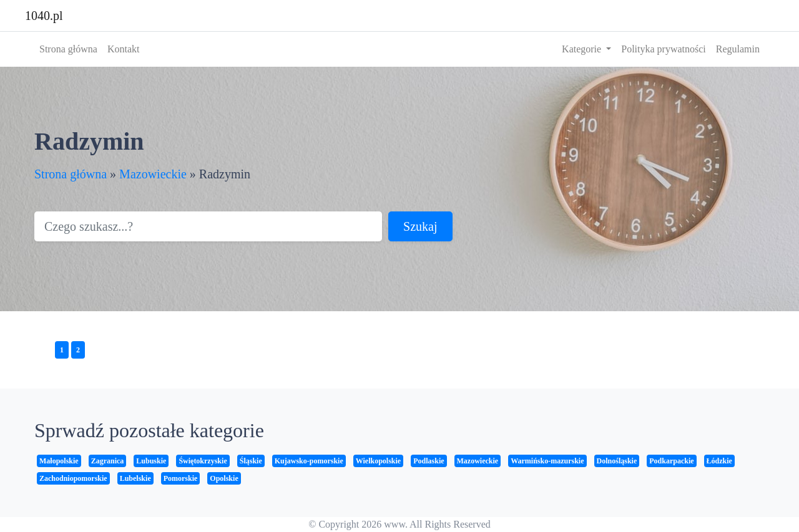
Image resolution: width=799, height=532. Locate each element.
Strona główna (68, 49)
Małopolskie (59, 461)
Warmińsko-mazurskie (547, 461)
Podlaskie (429, 461)
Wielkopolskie (378, 461)
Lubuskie (151, 461)
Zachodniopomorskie (73, 478)
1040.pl (44, 16)
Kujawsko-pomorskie (309, 461)
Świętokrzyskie (203, 461)
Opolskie (224, 478)
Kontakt (124, 49)
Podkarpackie (671, 461)
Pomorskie (181, 478)
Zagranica (108, 461)
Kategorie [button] (583, 49)
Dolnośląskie (617, 461)
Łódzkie (719, 461)
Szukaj (420, 226)
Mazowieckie (153, 174)
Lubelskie (135, 478)
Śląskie (251, 461)
